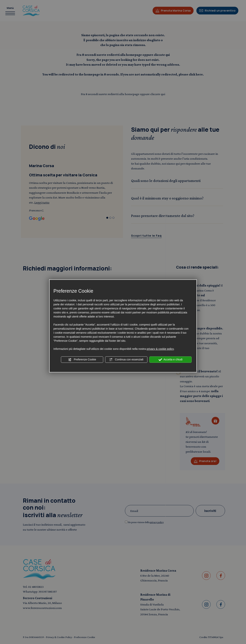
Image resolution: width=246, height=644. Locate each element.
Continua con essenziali (126, 360)
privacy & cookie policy (160, 349)
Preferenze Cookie (82, 360)
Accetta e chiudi (171, 360)
